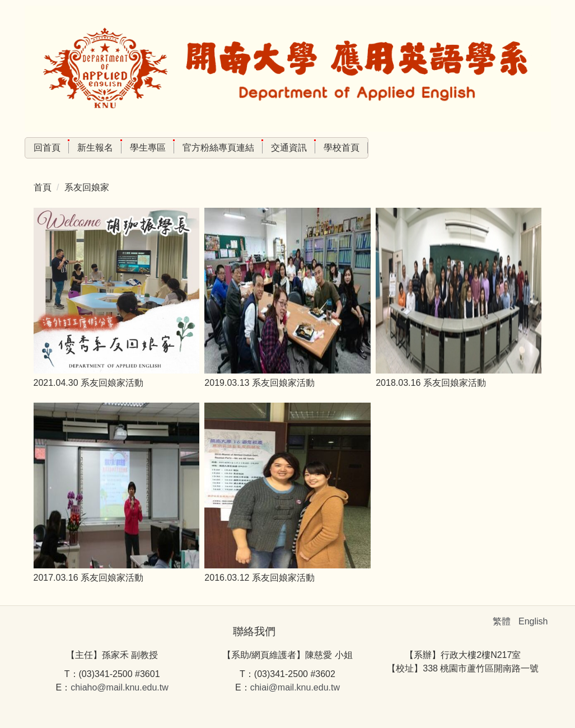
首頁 (43, 187)
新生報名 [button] (95, 148)
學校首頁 (342, 148)
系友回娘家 (87, 187)
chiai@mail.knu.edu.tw (295, 687)
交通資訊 (289, 148)
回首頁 (47, 148)
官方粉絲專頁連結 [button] (218, 148)
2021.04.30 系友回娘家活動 (89, 383)
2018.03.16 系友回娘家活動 (431, 383)
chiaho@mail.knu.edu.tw (120, 687)
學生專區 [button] (148, 148)
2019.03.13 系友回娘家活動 (260, 383)
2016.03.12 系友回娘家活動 (260, 578)
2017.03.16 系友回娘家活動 (89, 578)
